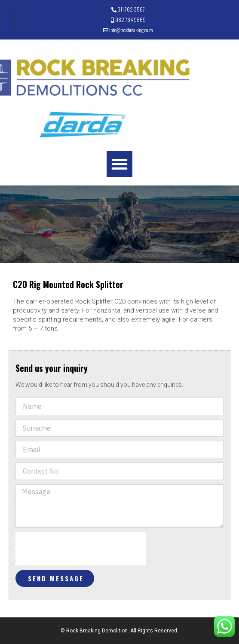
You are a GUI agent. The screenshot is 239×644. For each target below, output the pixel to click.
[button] (119, 164)
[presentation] (81, 549)
